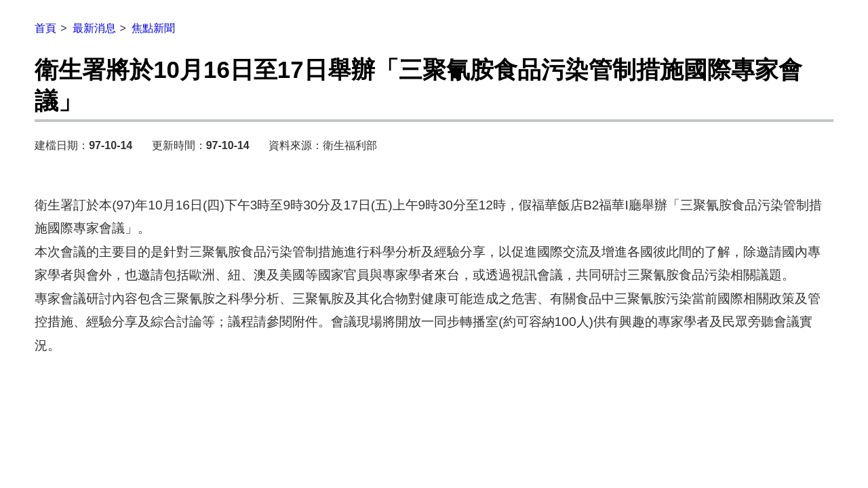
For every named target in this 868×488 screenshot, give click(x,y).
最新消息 (94, 28)
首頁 (45, 28)
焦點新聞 (153, 28)
